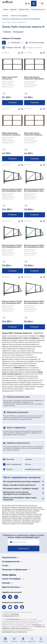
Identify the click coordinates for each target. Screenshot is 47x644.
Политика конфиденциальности (11, 615)
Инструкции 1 (18, 32)
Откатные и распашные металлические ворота (21, 19)
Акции (6, 9)
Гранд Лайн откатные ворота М (14, 22)
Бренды (13, 9)
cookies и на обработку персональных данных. (23, 627)
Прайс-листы (24, 9)
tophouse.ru (37, 625)
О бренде (7, 32)
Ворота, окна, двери (19, 16)
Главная (5, 16)
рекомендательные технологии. (15, 632)
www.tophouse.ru (13, 619)
